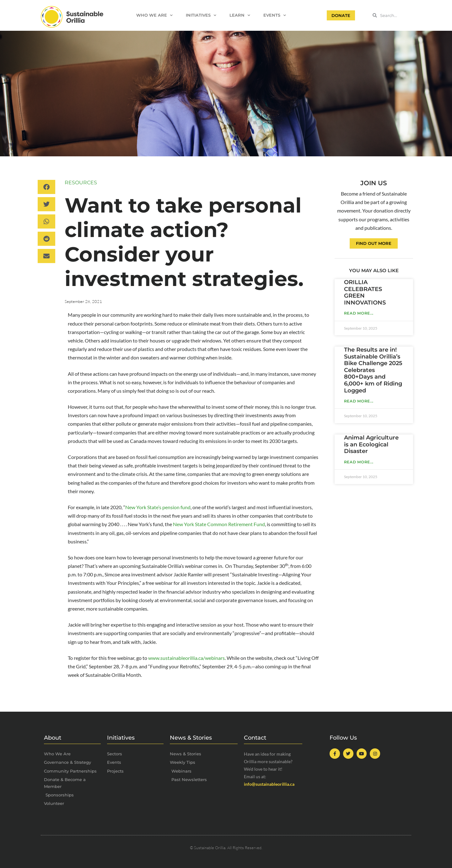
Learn (240, 16)
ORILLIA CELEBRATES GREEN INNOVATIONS (365, 292)
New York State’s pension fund (158, 507)
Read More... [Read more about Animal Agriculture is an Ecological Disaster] (359, 462)
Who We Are (154, 16)
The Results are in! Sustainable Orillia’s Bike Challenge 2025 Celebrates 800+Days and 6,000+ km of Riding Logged (373, 370)
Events (275, 16)
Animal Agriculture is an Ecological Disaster (371, 444)
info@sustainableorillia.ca (269, 784)
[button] (46, 187)
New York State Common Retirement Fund (219, 524)
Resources (81, 183)
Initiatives (201, 16)
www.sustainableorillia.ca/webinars (186, 658)
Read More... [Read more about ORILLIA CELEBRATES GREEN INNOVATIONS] (359, 313)
